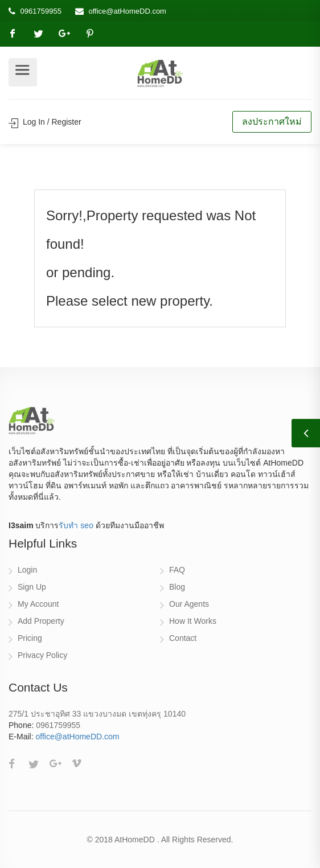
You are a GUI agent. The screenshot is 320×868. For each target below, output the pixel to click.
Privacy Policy (42, 655)
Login (27, 570)
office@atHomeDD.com (127, 11)
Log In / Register (45, 122)
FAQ (177, 570)
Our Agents (189, 604)
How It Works (193, 621)
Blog (177, 587)
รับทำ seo (76, 525)
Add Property (41, 621)
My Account (38, 604)
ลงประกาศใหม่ (272, 122)
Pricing (30, 638)
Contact (183, 638)
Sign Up (32, 587)
